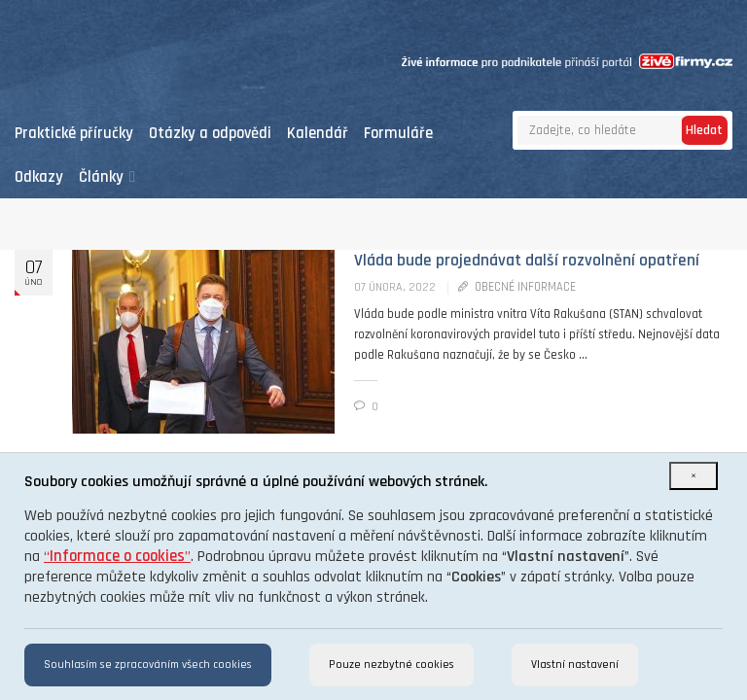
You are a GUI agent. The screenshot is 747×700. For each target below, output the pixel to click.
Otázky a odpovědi (210, 134)
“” (117, 557)
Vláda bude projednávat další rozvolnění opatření (527, 261)
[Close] (694, 476)
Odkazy (39, 177)
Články (107, 177)
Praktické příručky (74, 134)
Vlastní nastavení (575, 665)
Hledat (704, 130)
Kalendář (318, 134)
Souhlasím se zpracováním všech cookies (148, 665)
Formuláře (398, 134)
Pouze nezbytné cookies (391, 665)
